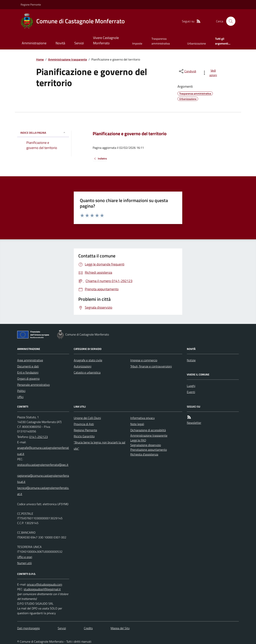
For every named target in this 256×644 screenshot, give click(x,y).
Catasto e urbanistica (87, 372)
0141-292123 (38, 437)
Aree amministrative (30, 360)
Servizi (79, 43)
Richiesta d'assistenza (144, 454)
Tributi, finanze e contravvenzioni (151, 366)
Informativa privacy (143, 418)
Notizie (191, 360)
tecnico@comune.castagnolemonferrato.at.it (43, 491)
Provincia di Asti (84, 424)
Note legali (137, 424)
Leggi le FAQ (138, 440)
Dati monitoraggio (28, 628)
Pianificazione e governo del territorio (130, 134)
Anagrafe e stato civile (88, 360)
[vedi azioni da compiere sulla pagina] (210, 73)
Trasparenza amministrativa (161, 41)
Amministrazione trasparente (68, 59)
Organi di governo (28, 379)
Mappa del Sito (120, 628)
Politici (21, 391)
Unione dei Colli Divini (87, 418)
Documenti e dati (28, 366)
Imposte (137, 43)
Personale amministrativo (33, 385)
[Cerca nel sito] (229, 21)
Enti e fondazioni (28, 372)
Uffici (20, 397)
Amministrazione (34, 43)
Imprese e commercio (144, 360)
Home (40, 59)
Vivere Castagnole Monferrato (106, 40)
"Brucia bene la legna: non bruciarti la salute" (100, 445)
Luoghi (191, 386)
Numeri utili (24, 563)
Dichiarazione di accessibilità (148, 430)
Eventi (191, 392)
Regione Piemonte (31, 4)
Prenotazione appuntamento (149, 450)
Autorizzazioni (83, 366)
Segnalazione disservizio (146, 445)
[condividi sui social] (187, 71)
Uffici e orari (25, 557)
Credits (88, 628)
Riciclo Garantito (84, 436)
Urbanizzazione (197, 43)
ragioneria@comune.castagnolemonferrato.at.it (43, 479)
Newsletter (194, 423)
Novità (60, 43)
